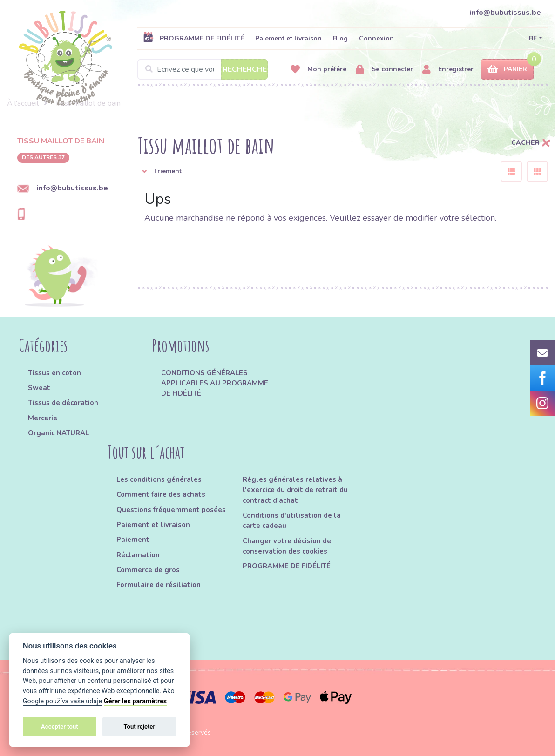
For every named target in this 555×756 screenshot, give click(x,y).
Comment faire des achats (161, 494)
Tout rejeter (139, 726)
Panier (507, 70)
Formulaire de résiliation (159, 585)
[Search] (203, 69)
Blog (340, 38)
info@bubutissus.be (505, 13)
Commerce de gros (148, 570)
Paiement (133, 540)
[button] (312, 171)
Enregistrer (448, 70)
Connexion (376, 38)
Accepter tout (60, 726)
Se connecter (384, 70)
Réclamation (138, 555)
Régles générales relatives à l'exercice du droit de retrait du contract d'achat (295, 490)
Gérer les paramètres (135, 701)
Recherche (245, 69)
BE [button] (533, 38)
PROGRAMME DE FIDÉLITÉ (193, 38)
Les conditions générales (159, 479)
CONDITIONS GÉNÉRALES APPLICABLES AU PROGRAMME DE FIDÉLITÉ (215, 383)
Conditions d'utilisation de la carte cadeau (292, 520)
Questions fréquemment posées (171, 510)
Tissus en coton (54, 373)
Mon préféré (318, 70)
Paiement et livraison (288, 38)
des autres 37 (43, 157)
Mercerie (43, 418)
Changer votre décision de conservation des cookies (287, 546)
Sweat (39, 388)
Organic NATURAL (58, 433)
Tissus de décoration (63, 403)
